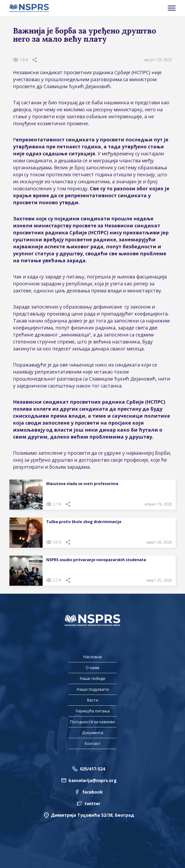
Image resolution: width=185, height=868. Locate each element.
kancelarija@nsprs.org (93, 780)
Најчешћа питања (93, 711)
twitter (92, 803)
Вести (92, 700)
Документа (92, 733)
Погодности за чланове (92, 722)
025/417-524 (92, 769)
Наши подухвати (93, 689)
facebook (93, 792)
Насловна (92, 657)
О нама (92, 668)
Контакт (92, 743)
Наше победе (92, 678)
